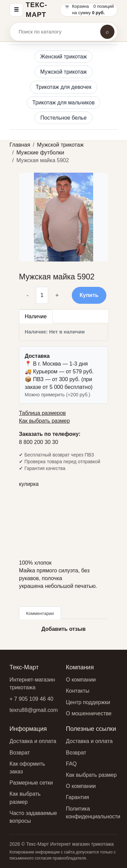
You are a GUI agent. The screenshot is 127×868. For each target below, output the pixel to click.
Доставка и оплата (33, 741)
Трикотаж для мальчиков (64, 103)
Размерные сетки (31, 783)
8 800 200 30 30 (39, 442)
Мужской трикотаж (64, 72)
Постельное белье (63, 118)
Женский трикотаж (63, 57)
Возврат (20, 753)
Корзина (81, 6)
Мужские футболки (40, 153)
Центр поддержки (88, 702)
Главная (20, 145)
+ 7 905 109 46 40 (31, 699)
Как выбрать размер (44, 421)
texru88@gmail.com (34, 710)
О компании (81, 680)
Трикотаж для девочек (63, 87)
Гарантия (78, 797)
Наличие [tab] (36, 316)
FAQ (71, 764)
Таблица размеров (42, 413)
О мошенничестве (89, 713)
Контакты (78, 691)
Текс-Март (37, 10)
